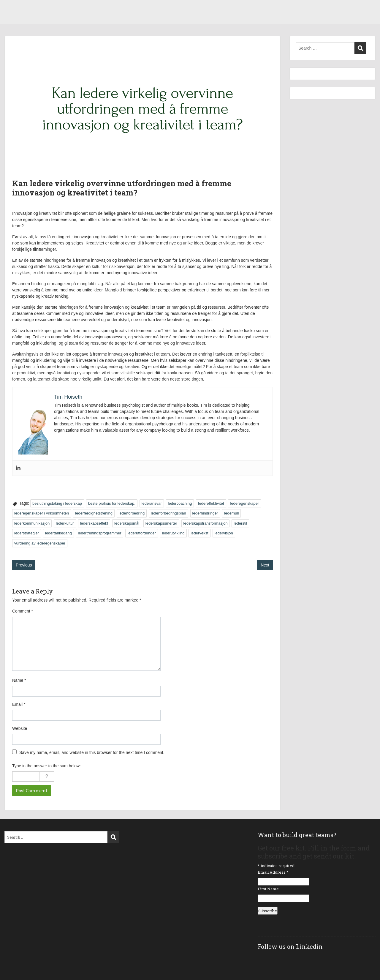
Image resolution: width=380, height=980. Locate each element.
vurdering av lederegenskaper (40, 543)
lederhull (231, 513)
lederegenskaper (244, 503)
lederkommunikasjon (32, 523)
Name (19, 680)
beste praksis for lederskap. (112, 503)
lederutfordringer (141, 533)
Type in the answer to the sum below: (46, 766)
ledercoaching (180, 503)
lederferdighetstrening (94, 513)
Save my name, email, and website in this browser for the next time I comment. (92, 752)
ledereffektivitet (211, 503)
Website (20, 728)
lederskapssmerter (161, 523)
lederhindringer (205, 513)
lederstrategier (27, 533)
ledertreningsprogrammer (100, 533)
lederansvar (152, 503)
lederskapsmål (127, 523)
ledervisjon (224, 533)
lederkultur (65, 523)
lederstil (240, 523)
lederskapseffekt (94, 523)
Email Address (273, 872)
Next (265, 565)
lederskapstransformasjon (206, 523)
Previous (24, 565)
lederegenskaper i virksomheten (42, 513)
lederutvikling (173, 533)
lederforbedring (132, 513)
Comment (23, 611)
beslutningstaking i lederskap (57, 503)
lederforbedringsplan (168, 513)
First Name (268, 889)
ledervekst (199, 533)
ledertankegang (58, 533)
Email (19, 704)
